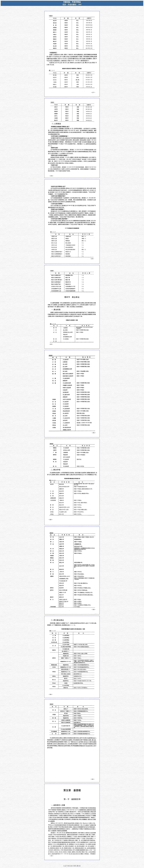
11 (80, 866)
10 (78, 866)
